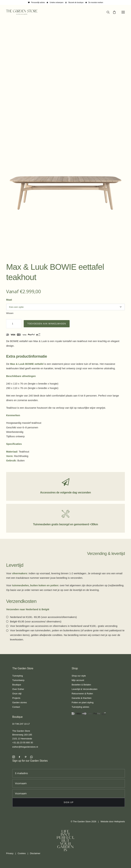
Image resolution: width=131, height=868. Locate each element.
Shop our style (79, 676)
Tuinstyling (18, 676)
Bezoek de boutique (76, 2)
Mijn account (78, 680)
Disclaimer (35, 853)
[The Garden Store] (22, 12)
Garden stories (20, 702)
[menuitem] (37, 2)
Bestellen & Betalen (81, 685)
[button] (123, 12)
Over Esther (18, 689)
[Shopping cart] (113, 12)
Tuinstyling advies (80, 707)
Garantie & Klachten (82, 698)
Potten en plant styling (83, 702)
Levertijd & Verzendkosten (85, 689)
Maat (9, 300)
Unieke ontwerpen (57, 2)
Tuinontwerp (18, 680)
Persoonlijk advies (38, 2)
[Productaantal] (14, 324)
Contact (16, 707)
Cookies (22, 853)
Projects (16, 698)
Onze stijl (17, 694)
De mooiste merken (96, 2)
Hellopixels (119, 821)
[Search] (107, 12)
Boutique (17, 685)
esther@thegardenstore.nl (25, 747)
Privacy (10, 853)
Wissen (10, 313)
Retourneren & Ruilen (82, 694)
